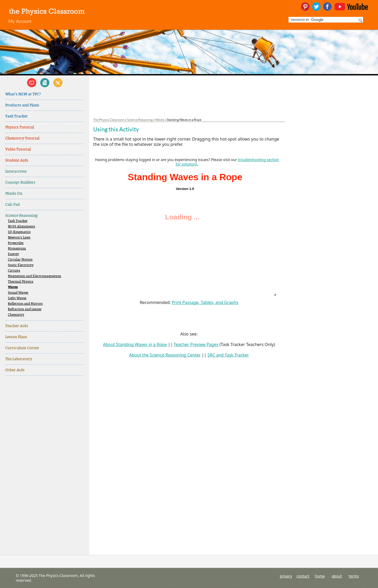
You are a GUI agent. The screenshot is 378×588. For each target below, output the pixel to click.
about (337, 576)
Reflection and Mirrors (25, 304)
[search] (325, 20)
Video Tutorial (18, 149)
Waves (13, 287)
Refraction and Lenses (25, 309)
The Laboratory (19, 359)
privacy (286, 576)
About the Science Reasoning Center (165, 355)
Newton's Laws (19, 238)
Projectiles (16, 243)
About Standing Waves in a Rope (135, 344)
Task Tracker (17, 116)
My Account (20, 21)
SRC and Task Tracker (228, 355)
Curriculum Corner (22, 348)
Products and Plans (22, 105)
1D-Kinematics (19, 232)
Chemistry (16, 315)
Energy (13, 254)
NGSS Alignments (22, 227)
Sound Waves (18, 293)
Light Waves (17, 298)
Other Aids (15, 370)
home (320, 576)
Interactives (16, 171)
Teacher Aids (17, 326)
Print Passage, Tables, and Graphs (205, 302)
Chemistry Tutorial (22, 138)
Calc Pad (13, 205)
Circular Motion (20, 260)
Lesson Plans (16, 337)
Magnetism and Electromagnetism (35, 276)
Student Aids (17, 160)
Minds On (14, 194)
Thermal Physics (21, 282)
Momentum (17, 249)
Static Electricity (21, 265)
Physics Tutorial (20, 127)
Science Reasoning (21, 216)
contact (303, 576)
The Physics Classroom (109, 120)
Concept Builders (20, 182)
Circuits (14, 271)
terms (354, 576)
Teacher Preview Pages (196, 344)
